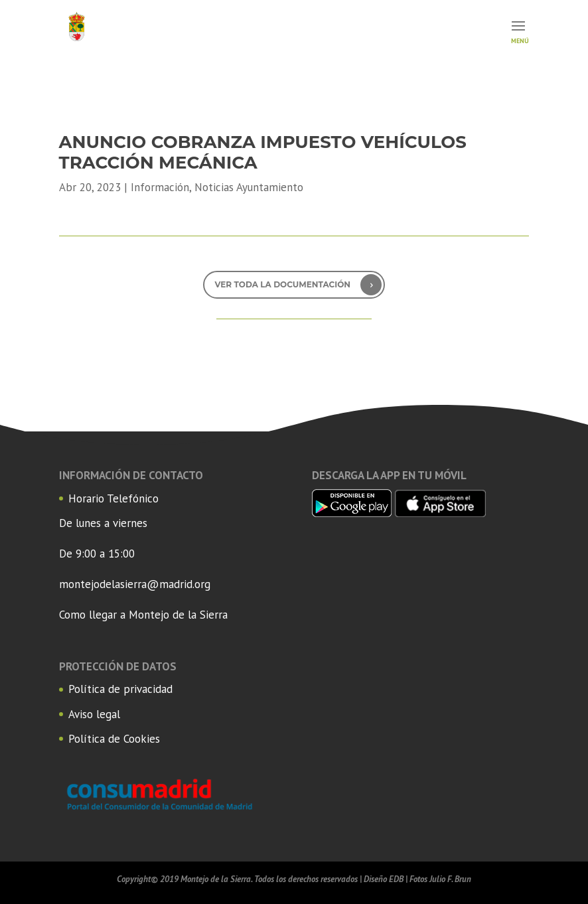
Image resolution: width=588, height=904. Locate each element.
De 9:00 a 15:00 (97, 554)
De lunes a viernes (103, 523)
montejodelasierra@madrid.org (135, 584)
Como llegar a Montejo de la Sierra (143, 615)
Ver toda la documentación (282, 284)
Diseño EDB (384, 879)
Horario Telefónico (113, 498)
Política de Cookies (114, 739)
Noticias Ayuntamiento (249, 187)
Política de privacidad (120, 689)
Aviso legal (94, 714)
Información (160, 187)
